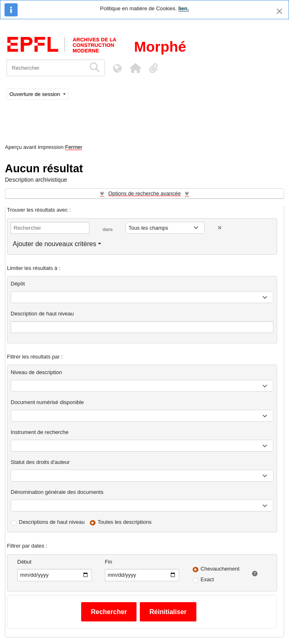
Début (24, 562)
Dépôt (18, 284)
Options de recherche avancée (144, 193)
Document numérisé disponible (47, 402)
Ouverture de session (35, 94)
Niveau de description (36, 372)
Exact (207, 579)
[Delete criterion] (220, 228)
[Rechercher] (46, 68)
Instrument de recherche (40, 432)
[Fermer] (279, 11)
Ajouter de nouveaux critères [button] (55, 244)
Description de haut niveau (42, 314)
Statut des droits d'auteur (40, 462)
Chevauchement (220, 569)
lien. (184, 8)
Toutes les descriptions (125, 522)
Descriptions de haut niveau (52, 522)
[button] (135, 68)
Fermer (74, 147)
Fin (109, 562)
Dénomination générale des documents (57, 492)
